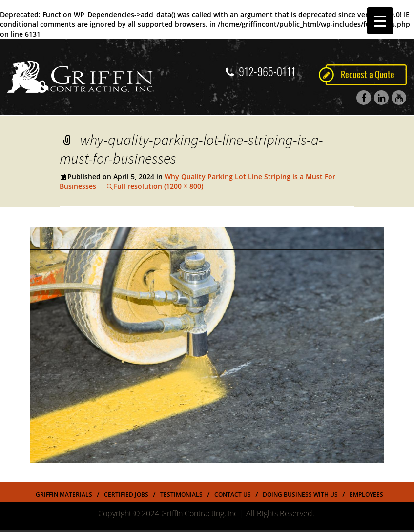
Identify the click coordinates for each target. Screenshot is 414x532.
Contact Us (233, 495)
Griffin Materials (64, 495)
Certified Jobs (126, 495)
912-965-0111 (260, 72)
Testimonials (181, 495)
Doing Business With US (300, 495)
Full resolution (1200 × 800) (158, 186)
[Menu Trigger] (380, 21)
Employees (366, 495)
